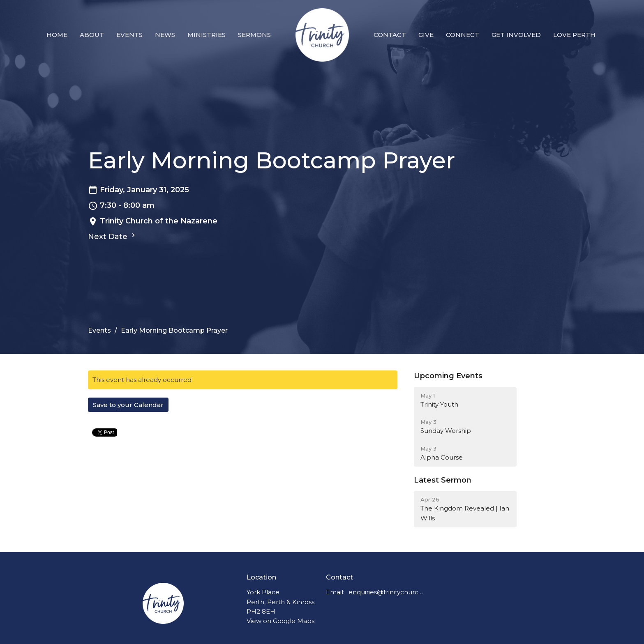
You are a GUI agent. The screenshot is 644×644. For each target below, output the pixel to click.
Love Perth (574, 35)
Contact (390, 35)
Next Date (113, 236)
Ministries (207, 35)
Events (129, 35)
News (165, 35)
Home (57, 35)
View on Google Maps (280, 621)
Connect (463, 35)
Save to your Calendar (128, 405)
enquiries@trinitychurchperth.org (386, 592)
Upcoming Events (448, 376)
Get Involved (516, 35)
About (92, 35)
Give (426, 35)
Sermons (254, 35)
